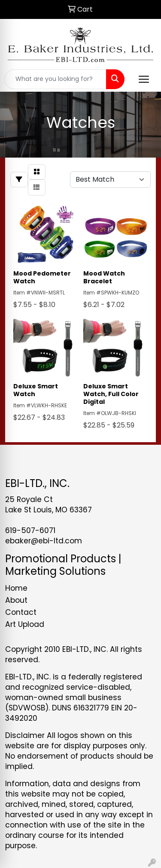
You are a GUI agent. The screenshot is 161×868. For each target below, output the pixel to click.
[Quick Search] (55, 79)
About (16, 600)
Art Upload (25, 624)
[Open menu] (144, 79)
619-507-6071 (30, 530)
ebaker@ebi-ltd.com (44, 541)
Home (16, 588)
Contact (21, 612)
